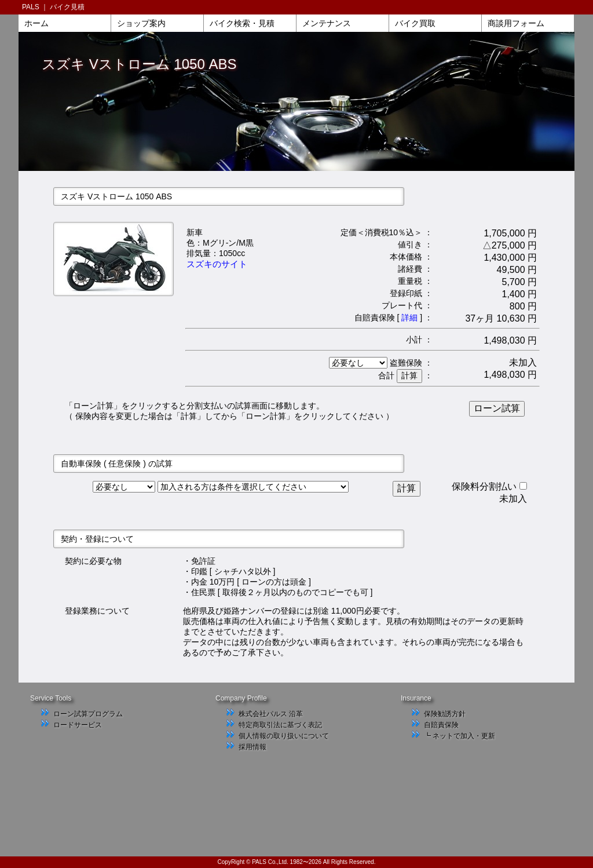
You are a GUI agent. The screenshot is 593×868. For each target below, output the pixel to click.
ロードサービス (78, 725)
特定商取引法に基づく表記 (280, 725)
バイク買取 (415, 23)
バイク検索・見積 (242, 23)
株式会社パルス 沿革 (271, 714)
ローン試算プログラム (88, 714)
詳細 (409, 318)
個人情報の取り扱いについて (284, 736)
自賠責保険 (441, 725)
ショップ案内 (141, 23)
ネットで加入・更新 (464, 736)
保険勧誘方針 (445, 714)
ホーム (36, 23)
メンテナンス (327, 23)
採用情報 (252, 747)
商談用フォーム (516, 23)
